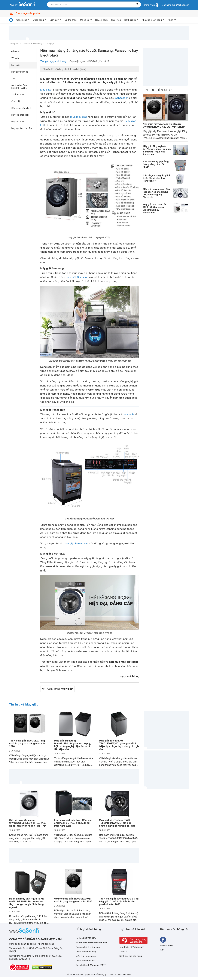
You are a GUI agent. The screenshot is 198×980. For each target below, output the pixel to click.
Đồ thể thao (71, 20)
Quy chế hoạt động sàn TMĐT (91, 965)
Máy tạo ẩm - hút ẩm (22, 128)
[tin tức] (11, 20)
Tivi (13, 79)
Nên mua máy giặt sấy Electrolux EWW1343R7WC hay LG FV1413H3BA (164, 125)
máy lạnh (128, 414)
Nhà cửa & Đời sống (152, 20)
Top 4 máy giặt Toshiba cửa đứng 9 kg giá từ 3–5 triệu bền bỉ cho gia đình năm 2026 (119, 901)
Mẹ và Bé (85, 20)
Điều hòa (16, 52)
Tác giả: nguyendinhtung (53, 61)
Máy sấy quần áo (20, 72)
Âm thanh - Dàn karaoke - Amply (19, 87)
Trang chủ (14, 44)
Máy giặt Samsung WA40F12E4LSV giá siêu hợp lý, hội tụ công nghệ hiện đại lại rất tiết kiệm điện (73, 745)
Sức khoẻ (116, 20)
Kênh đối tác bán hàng (131, 956)
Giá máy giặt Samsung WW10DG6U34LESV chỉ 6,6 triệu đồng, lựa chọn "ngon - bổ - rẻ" (28, 823)
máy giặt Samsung (77, 277)
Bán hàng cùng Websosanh (176, 5)
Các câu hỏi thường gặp (88, 947)
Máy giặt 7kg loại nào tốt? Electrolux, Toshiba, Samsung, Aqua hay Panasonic (157, 150)
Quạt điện (16, 101)
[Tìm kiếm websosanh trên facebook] (163, 940)
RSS (162, 950)
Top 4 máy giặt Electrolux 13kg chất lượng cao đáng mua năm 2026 (28, 743)
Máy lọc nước (18, 122)
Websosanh (122, 98)
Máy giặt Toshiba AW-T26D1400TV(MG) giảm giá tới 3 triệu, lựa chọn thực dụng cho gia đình (119, 745)
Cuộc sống (38, 20)
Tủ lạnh (15, 58)
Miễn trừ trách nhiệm (86, 956)
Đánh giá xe (130, 20)
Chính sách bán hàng (86, 952)
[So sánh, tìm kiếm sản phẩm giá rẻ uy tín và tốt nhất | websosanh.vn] (23, 5)
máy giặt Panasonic (76, 543)
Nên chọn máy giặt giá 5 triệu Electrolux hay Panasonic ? (156, 178)
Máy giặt (50, 44)
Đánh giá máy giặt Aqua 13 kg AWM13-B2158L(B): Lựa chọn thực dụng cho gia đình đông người (26, 903)
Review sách (101, 20)
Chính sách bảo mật (86, 961)
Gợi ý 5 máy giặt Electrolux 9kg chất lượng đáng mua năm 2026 (73, 900)
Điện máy (54, 20)
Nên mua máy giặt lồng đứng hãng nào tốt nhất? (156, 164)
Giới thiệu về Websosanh (132, 947)
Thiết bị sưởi (18, 95)
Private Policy (167, 946)
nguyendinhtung (130, 676)
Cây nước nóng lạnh (21, 108)
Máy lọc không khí (20, 115)
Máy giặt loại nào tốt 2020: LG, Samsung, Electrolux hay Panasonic (154, 208)
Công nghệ (22, 20)
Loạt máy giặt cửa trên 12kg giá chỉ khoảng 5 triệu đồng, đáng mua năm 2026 (73, 823)
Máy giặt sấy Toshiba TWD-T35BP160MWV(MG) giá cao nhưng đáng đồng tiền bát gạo (117, 823)
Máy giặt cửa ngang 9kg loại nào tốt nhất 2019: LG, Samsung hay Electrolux (156, 193)
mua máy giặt (79, 117)
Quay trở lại (60, 689)
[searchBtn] (137, 4)
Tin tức (26, 44)
